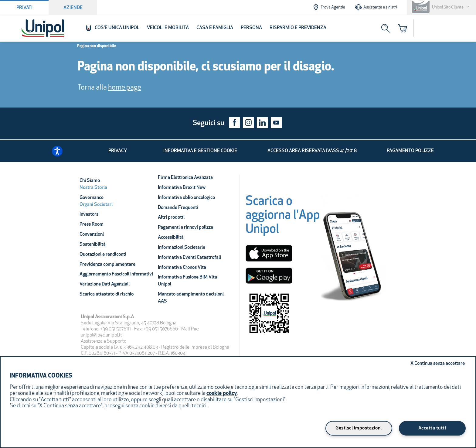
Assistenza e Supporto (104, 341)
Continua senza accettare (438, 364)
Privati (24, 8)
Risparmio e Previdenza (298, 28)
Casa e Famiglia (215, 28)
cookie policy (222, 393)
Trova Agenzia (329, 7)
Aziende (73, 8)
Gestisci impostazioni (359, 428)
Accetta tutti (432, 428)
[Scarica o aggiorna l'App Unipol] (283, 217)
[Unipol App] (353, 255)
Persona (251, 28)
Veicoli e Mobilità (168, 28)
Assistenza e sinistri (376, 7)
